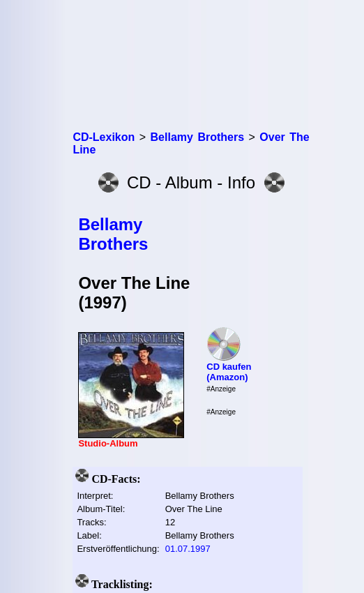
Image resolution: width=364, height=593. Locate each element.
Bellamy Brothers (113, 234)
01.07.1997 (188, 549)
